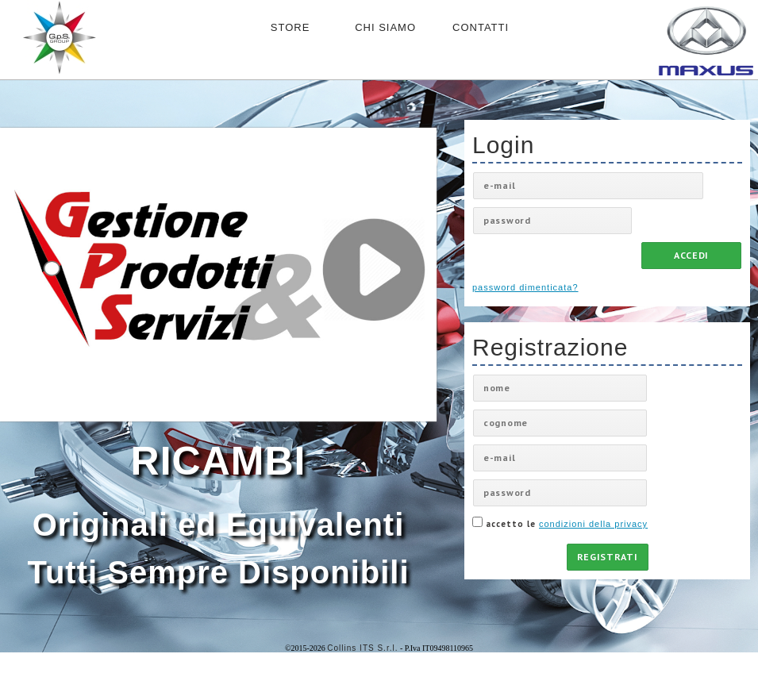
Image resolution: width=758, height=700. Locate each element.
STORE (291, 27)
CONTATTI (481, 27)
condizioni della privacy (593, 524)
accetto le (560, 523)
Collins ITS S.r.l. (362, 648)
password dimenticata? (525, 287)
